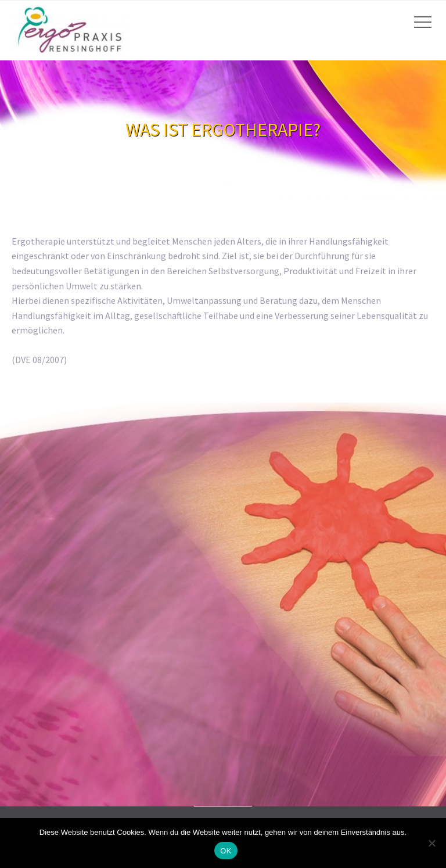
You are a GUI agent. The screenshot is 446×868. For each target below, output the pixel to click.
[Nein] (431, 843)
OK (226, 851)
